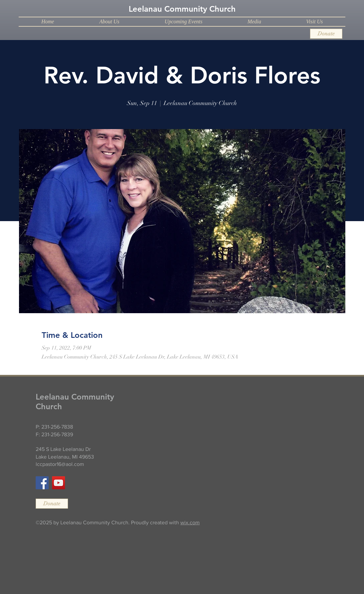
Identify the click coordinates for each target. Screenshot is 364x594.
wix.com (190, 522)
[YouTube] (58, 483)
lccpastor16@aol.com (60, 464)
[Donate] (326, 34)
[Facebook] (42, 483)
